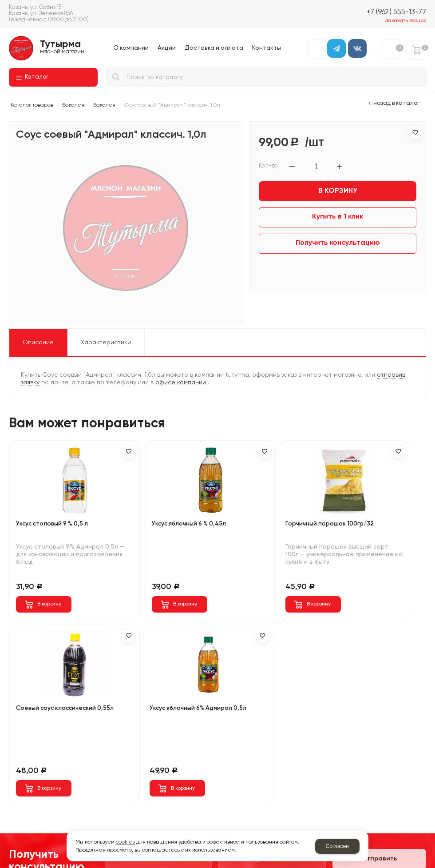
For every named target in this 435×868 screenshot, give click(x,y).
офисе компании (182, 382)
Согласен (337, 846)
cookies (125, 842)
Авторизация (318, 49)
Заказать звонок (406, 21)
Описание (38, 342)
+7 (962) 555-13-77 (396, 12)
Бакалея (73, 105)
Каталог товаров (32, 105)
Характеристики (106, 342)
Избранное (398, 48)
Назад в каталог (396, 103)
